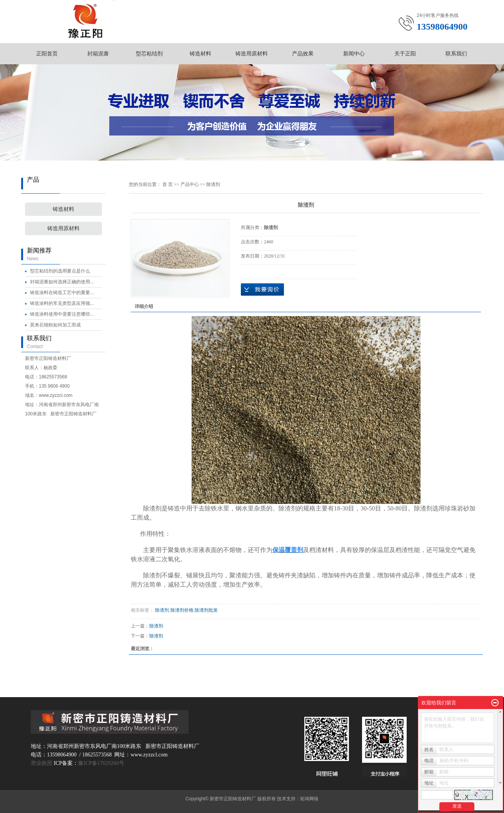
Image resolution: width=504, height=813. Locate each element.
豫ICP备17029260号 (101, 763)
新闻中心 (354, 54)
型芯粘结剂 (149, 54)
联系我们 (456, 54)
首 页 (168, 184)
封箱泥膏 (98, 54)
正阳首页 (47, 54)
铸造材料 (200, 54)
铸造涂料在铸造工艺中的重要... (62, 293)
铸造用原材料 (252, 54)
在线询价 (262, 289)
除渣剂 (213, 184)
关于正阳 (405, 54)
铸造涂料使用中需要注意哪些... (62, 314)
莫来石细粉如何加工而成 (55, 325)
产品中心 (190, 184)
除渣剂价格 (182, 610)
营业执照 (42, 763)
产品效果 (303, 54)
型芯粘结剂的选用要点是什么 (60, 271)
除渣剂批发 (206, 610)
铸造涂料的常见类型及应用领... (62, 303)
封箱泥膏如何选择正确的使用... (62, 282)
